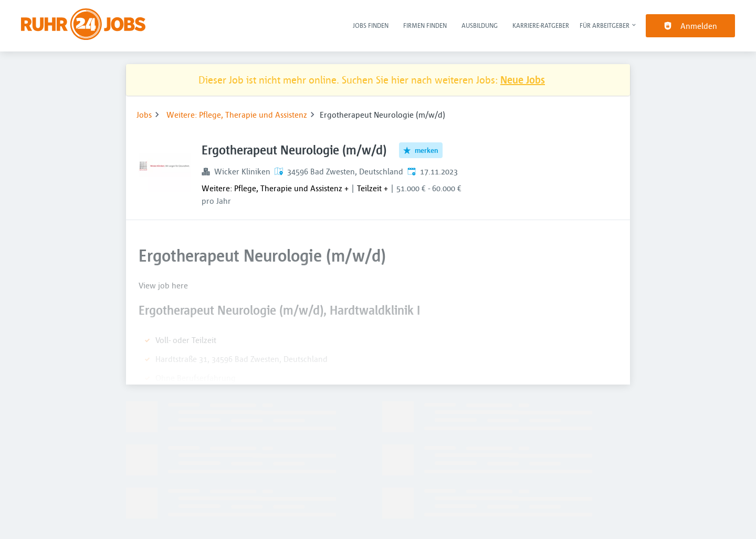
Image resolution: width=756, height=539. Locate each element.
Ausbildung (480, 25)
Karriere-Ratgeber (541, 25)
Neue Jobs (523, 80)
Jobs (144, 115)
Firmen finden (425, 25)
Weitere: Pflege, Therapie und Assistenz (237, 115)
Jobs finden (371, 25)
